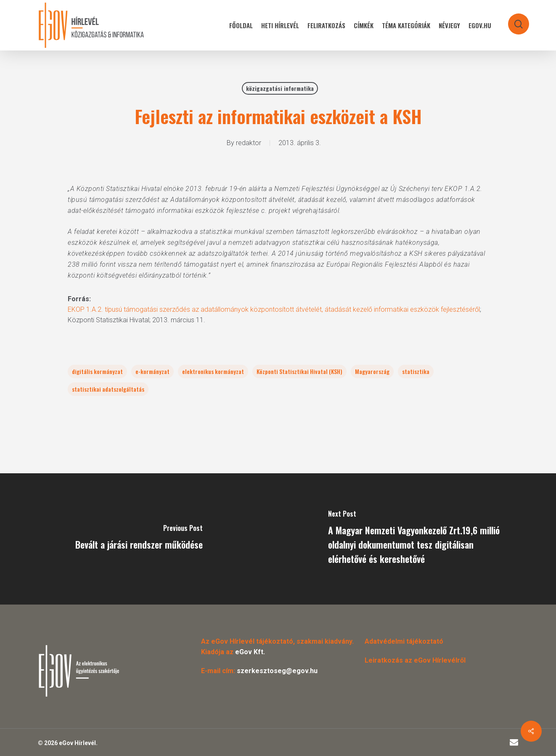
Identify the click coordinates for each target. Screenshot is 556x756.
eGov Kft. (250, 652)
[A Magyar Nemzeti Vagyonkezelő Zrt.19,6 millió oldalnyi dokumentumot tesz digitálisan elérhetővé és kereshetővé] (417, 539)
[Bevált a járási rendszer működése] (139, 539)
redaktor (249, 143)
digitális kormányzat (97, 371)
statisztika (416, 371)
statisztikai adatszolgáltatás (108, 389)
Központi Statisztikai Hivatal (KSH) (299, 371)
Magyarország (372, 371)
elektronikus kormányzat (213, 371)
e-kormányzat (152, 371)
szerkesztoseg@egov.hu (277, 671)
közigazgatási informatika (280, 88)
